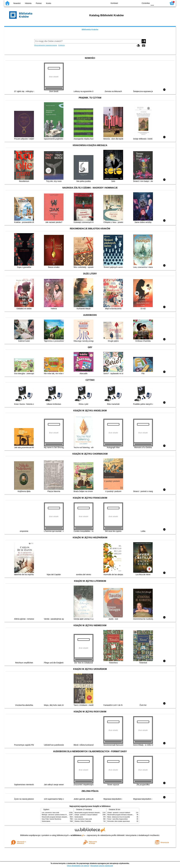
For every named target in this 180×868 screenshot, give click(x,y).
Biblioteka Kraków (90, 30)
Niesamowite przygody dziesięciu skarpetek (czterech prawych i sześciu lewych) (65, 817)
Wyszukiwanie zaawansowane (46, 45)
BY (137, 3)
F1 (157, 3)
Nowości (17, 3)
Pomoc (39, 3)
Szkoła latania (46, 821)
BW (127, 3)
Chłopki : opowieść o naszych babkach (86, 815)
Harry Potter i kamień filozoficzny (52, 819)
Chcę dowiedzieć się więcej (78, 866)
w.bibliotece (77, 835)
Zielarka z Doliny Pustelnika (83, 821)
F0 (152, 3)
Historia (28, 3)
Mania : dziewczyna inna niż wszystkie (119, 817)
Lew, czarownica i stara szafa (50, 813)
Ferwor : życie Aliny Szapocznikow (117, 819)
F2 (163, 3)
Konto (49, 3)
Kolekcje (61, 45)
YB (132, 3)
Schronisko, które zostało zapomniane (119, 821)
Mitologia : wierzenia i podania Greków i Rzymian (56, 815)
